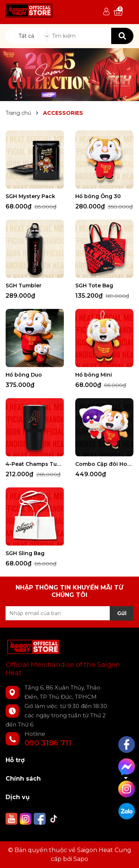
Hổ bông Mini (94, 375)
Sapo (81, 859)
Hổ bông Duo (24, 375)
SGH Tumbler (24, 286)
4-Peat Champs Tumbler (35, 464)
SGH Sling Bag (25, 553)
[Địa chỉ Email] (69, 613)
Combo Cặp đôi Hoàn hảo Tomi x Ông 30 (105, 464)
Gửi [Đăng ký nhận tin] (122, 613)
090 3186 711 (48, 743)
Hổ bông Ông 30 (98, 196)
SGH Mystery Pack (30, 196)
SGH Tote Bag (94, 286)
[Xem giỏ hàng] (118, 12)
